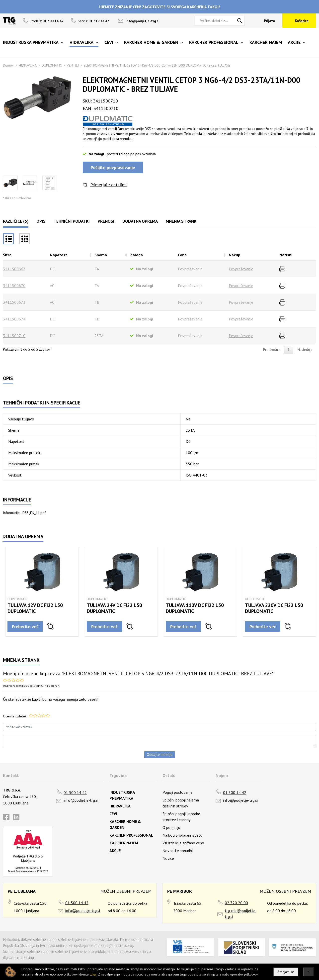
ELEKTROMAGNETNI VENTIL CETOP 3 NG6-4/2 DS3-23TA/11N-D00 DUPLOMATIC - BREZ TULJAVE (157, 65)
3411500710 (14, 336)
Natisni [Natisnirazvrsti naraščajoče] (286, 255)
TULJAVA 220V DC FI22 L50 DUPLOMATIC (274, 608)
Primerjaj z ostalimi (108, 185)
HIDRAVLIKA (28, 65)
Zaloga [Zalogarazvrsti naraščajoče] (136, 255)
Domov (8, 65)
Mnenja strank (181, 221)
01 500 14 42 (75, 792)
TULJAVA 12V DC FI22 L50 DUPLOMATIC (35, 608)
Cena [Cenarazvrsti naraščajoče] (182, 255)
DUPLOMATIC (52, 65)
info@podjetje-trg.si (143, 21)
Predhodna (271, 350)
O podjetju (171, 827)
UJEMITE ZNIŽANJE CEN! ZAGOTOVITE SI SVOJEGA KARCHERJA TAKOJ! (159, 7)
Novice (168, 858)
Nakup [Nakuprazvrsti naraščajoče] (235, 255)
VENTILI (73, 65)
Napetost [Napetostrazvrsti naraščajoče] (58, 255)
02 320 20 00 (236, 903)
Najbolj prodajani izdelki (182, 835)
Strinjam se (286, 972)
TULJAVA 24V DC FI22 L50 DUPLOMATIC (114, 608)
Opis (41, 221)
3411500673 (14, 302)
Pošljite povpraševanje (113, 167)
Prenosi (106, 221)
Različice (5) (16, 221)
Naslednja (305, 350)
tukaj (93, 974)
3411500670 (14, 286)
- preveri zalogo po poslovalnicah (130, 154)
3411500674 (14, 319)
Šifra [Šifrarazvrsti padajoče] (7, 255)
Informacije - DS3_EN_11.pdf (24, 513)
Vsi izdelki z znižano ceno (183, 843)
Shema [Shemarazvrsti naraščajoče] (101, 255)
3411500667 (14, 269)
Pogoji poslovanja (177, 792)
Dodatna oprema (140, 221)
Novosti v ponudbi (178, 851)
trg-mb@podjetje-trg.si (240, 913)
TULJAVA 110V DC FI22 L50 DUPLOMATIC (195, 608)
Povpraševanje (241, 269)
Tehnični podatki (72, 221)
